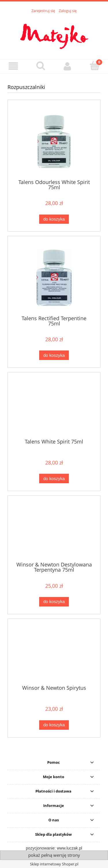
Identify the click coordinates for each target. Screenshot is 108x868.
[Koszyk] (94, 66)
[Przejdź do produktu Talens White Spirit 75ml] (54, 408)
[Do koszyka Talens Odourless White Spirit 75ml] (54, 219)
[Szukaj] (41, 66)
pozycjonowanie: (41, 848)
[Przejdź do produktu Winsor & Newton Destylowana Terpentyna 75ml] (54, 531)
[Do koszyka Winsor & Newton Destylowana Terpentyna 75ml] (54, 602)
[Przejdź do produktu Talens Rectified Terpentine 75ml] (54, 278)
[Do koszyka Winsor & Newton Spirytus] (54, 725)
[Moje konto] (68, 66)
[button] (14, 66)
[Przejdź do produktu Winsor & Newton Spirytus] (54, 654)
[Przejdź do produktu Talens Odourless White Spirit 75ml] (54, 142)
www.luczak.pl (69, 848)
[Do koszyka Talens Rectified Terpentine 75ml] (54, 355)
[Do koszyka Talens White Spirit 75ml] (54, 478)
